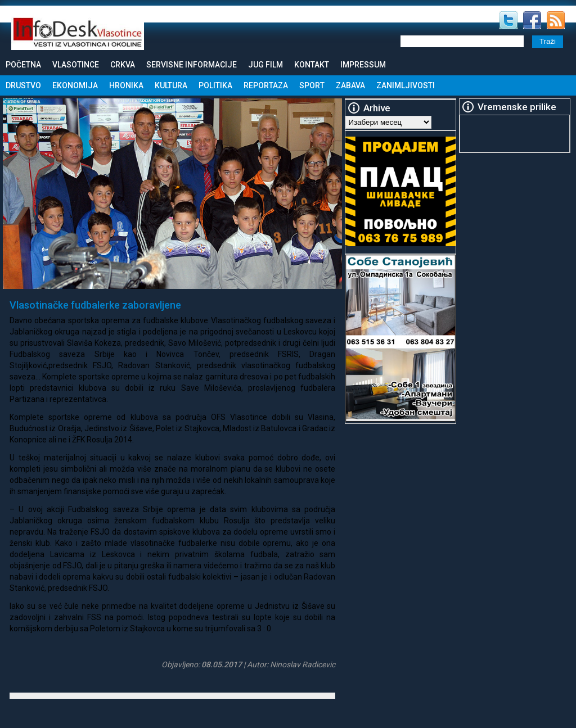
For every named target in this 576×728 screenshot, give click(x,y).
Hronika (126, 85)
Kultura (171, 85)
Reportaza (266, 85)
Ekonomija (75, 85)
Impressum (363, 65)
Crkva (123, 65)
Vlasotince (76, 65)
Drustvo (23, 85)
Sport (312, 85)
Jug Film (265, 65)
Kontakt (312, 65)
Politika (215, 85)
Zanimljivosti (406, 85)
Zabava (350, 85)
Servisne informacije (192, 65)
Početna (23, 65)
